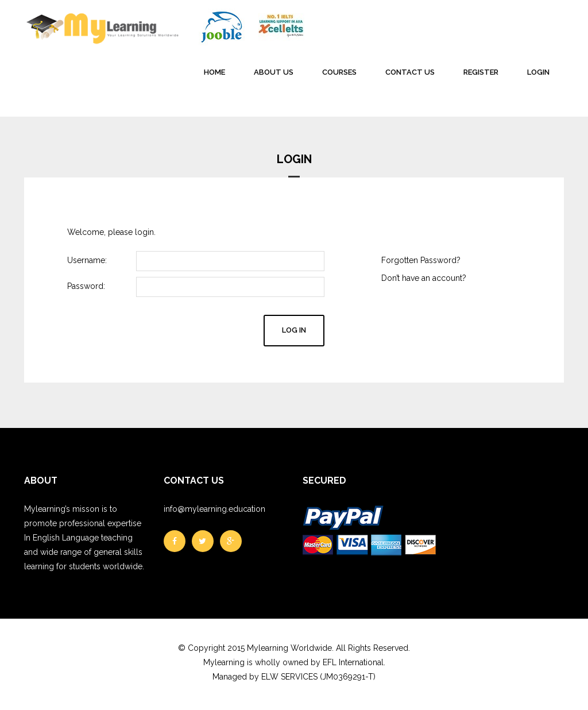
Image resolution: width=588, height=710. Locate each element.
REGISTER (481, 72)
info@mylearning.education (214, 509)
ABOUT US (274, 72)
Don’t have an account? (424, 278)
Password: (86, 286)
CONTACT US (410, 72)
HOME (214, 72)
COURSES (339, 72)
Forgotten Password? (421, 260)
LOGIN (538, 72)
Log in (294, 330)
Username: (87, 260)
